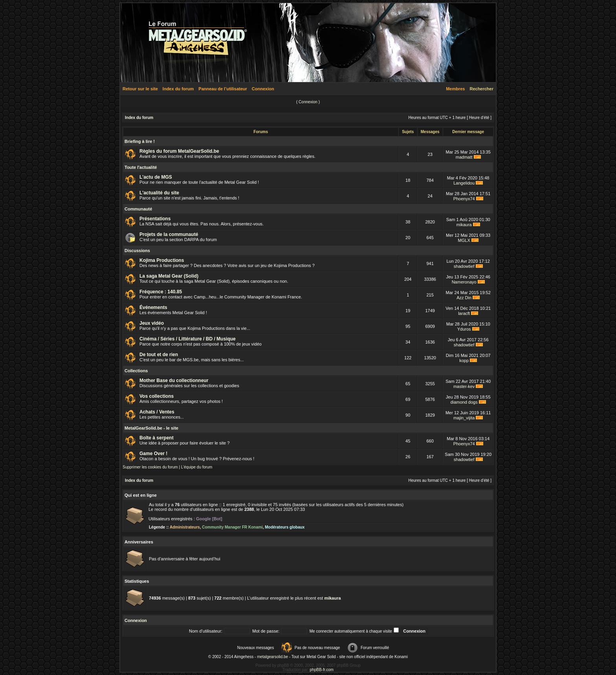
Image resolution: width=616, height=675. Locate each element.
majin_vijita (464, 418)
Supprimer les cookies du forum (150, 467)
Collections (136, 371)
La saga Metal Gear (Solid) (169, 276)
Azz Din (464, 298)
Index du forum (178, 89)
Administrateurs (185, 527)
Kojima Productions (162, 260)
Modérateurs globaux (285, 527)
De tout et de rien (159, 355)
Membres (455, 89)
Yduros (464, 329)
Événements (153, 307)
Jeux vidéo (152, 323)
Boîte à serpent (157, 438)
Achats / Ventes (157, 412)
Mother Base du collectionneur (174, 380)
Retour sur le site (140, 89)
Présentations (155, 219)
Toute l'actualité (141, 167)
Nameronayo (464, 282)
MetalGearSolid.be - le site (151, 428)
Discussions (137, 251)
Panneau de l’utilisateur (223, 89)
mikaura (464, 225)
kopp (464, 360)
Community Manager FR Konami (232, 527)
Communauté (138, 209)
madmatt (464, 157)
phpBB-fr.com (322, 670)
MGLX (464, 240)
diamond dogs (464, 402)
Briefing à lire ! (140, 141)
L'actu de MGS (156, 177)
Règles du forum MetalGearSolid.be (179, 151)
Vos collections (157, 396)
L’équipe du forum (197, 467)
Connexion (263, 89)
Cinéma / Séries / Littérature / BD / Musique (188, 339)
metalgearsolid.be (272, 657)
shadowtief (464, 266)
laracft (464, 313)
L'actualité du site (159, 193)
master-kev (464, 386)
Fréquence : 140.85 (161, 292)
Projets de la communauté (169, 234)
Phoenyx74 (464, 199)
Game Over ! (153, 454)
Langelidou (464, 183)
